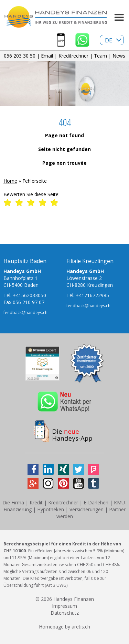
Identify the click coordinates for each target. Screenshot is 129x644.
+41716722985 (92, 295)
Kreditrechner (73, 56)
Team (100, 56)
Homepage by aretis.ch (64, 627)
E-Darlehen (96, 502)
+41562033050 (29, 295)
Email (47, 56)
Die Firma (13, 502)
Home (10, 181)
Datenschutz (65, 613)
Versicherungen (87, 509)
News (119, 56)
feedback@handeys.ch (25, 313)
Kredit (36, 502)
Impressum (64, 606)
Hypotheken (51, 509)
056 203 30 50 (20, 56)
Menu (119, 17)
